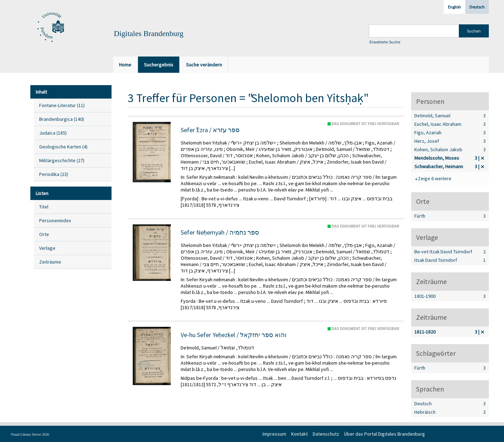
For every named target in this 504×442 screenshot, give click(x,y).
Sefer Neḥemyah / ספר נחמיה (220, 232)
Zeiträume (50, 262)
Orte (44, 234)
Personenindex (55, 220)
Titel (44, 207)
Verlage (47, 248)
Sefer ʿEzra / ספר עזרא (210, 130)
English (454, 7)
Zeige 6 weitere (435, 178)
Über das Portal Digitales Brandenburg (385, 434)
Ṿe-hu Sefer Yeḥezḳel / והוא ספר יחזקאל (234, 335)
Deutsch (477, 7)
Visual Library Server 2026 (30, 434)
